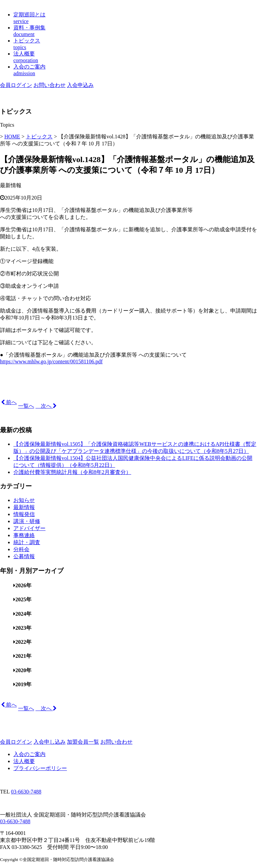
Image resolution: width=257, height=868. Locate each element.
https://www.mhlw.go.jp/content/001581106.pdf (51, 361)
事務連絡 (24, 535)
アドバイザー (29, 528)
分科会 (21, 549)
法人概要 (24, 761)
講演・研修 (27, 521)
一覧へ (26, 406)
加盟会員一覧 (83, 742)
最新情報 (11, 185)
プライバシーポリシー (40, 768)
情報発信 (24, 514)
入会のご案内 (29, 754)
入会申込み (80, 85)
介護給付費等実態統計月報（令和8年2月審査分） (72, 472)
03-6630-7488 (26, 792)
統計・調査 (27, 542)
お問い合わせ (50, 85)
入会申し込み (50, 742)
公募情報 (24, 556)
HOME (12, 137)
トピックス (39, 137)
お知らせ (24, 500)
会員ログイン (16, 85)
